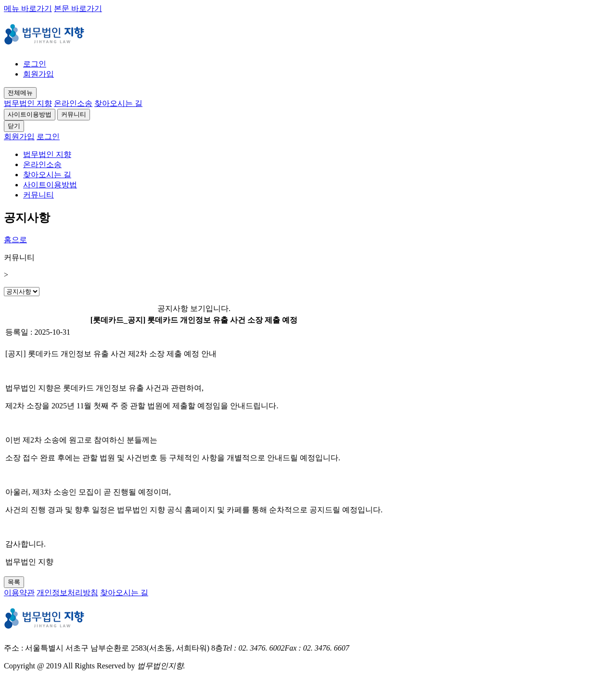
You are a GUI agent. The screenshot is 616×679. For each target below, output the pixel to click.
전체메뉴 (20, 93)
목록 (14, 582)
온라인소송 (73, 103)
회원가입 (38, 74)
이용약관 (19, 593)
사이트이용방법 (30, 114)
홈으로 (15, 240)
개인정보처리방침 (67, 593)
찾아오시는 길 (118, 103)
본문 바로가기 (78, 8)
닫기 (14, 126)
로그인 (35, 64)
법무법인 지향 (28, 103)
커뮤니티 (74, 114)
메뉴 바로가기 (28, 8)
